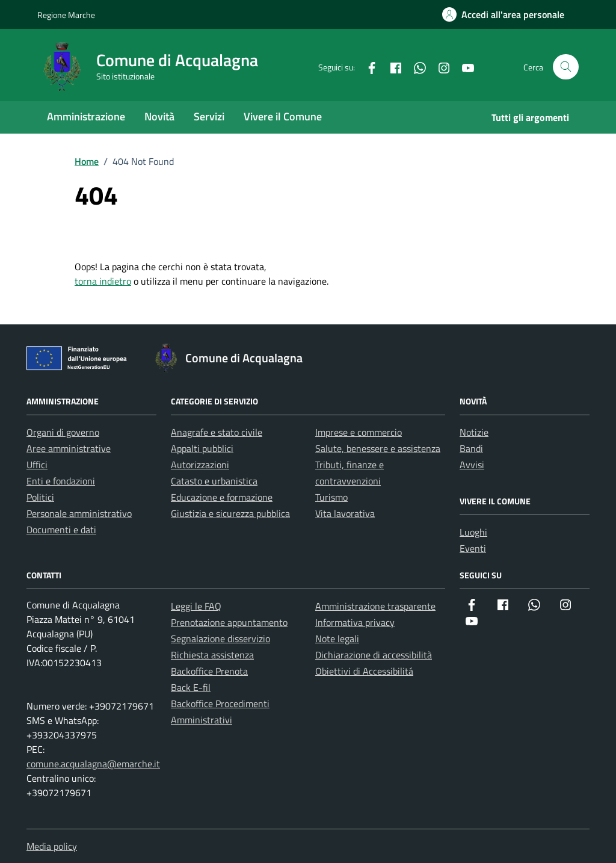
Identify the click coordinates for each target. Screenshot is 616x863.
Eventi (473, 548)
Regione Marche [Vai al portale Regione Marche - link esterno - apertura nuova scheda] (66, 15)
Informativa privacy (355, 622)
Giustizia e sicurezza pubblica (230, 513)
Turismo (331, 497)
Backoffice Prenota (209, 671)
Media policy (52, 846)
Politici (40, 497)
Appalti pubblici (202, 448)
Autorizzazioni (200, 465)
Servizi (209, 116)
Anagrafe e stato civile (217, 432)
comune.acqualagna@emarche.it (93, 764)
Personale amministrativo (79, 513)
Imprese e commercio (359, 432)
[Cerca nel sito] (566, 67)
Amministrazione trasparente (375, 606)
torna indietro (103, 281)
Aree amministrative (69, 448)
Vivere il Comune (283, 116)
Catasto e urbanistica (214, 481)
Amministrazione (86, 116)
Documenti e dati (61, 530)
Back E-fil (191, 687)
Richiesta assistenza (212, 655)
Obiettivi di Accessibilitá (364, 671)
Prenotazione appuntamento (229, 622)
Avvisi (472, 465)
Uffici (37, 465)
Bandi (471, 448)
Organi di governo (63, 432)
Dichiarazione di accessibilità (374, 655)
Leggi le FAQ (196, 606)
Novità (159, 116)
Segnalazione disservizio (220, 639)
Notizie (474, 432)
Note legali (337, 639)
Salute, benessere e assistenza (378, 448)
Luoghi (473, 532)
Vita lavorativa (345, 513)
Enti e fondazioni (61, 481)
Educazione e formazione (222, 497)
